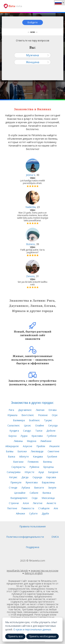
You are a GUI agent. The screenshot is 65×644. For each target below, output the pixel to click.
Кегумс (13, 477)
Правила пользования (32, 526)
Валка (12, 457)
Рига (11, 410)
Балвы (10, 451)
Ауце (41, 472)
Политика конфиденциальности (25, 537)
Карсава (51, 477)
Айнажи (20, 513)
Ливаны (18, 441)
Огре (55, 415)
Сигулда (53, 425)
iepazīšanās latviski (17, 571)
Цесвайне (20, 493)
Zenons (30, 276)
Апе (56, 508)
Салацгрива (14, 472)
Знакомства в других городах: (33, 403)
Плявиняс (33, 462)
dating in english (34, 573)
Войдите (32, 22)
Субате (33, 513)
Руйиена (34, 467)
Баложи (22, 451)
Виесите (39, 488)
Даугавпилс (25, 410)
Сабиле (34, 493)
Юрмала (12, 415)
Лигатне (38, 503)
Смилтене (53, 451)
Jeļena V (31, 175)
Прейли (41, 446)
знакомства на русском (44, 571)
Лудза (24, 436)
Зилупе (52, 488)
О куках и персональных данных (32, 629)
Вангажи (18, 462)
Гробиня (52, 457)
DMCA (55, 537)
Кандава (38, 457)
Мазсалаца (48, 498)
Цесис (27, 425)
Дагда (25, 477)
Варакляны (48, 482)
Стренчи (14, 503)
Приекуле (16, 482)
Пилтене (12, 508)
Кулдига (14, 431)
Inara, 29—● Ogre (44, 93)
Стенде (13, 488)
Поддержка (32, 547)
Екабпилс (34, 420)
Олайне (40, 425)
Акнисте (51, 503)
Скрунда (37, 477)
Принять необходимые (42, 636)
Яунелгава (32, 482)
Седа (35, 498)
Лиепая (40, 410)
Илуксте (29, 472)
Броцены (49, 467)
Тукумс (48, 420)
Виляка (47, 493)
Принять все (15, 636)
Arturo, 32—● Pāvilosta (21, 93)
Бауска (12, 436)
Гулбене (52, 436)
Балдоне (53, 472)
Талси (39, 431)
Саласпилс (14, 425)
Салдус (27, 431)
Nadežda (31, 207)
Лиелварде (37, 451)
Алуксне (28, 446)
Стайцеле (44, 508)
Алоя (26, 503)
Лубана (26, 488)
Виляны (47, 462)
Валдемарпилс (19, 498)
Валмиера (19, 420)
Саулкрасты (18, 467)
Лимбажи (46, 441)
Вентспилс (28, 415)
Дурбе (45, 513)
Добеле (51, 431)
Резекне (43, 415)
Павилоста (28, 508)
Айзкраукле (12, 446)
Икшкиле (54, 446)
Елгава (53, 410)
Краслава (37, 436)
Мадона (32, 441)
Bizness (31, 244)
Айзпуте (24, 457)
